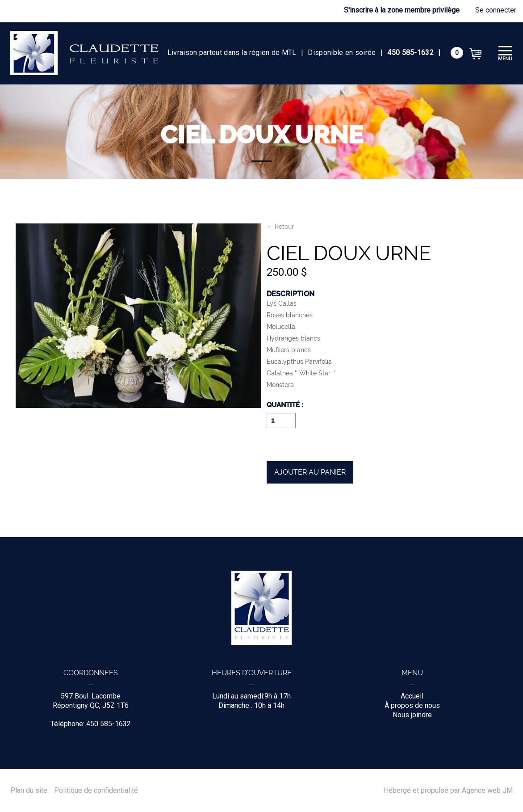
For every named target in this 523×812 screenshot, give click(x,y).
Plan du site (29, 791)
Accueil (412, 696)
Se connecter (496, 10)
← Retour (280, 227)
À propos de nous (412, 705)
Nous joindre (412, 715)
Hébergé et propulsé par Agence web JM (448, 791)
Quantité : (285, 405)
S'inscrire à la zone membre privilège (402, 10)
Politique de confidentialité (96, 791)
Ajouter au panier (310, 472)
